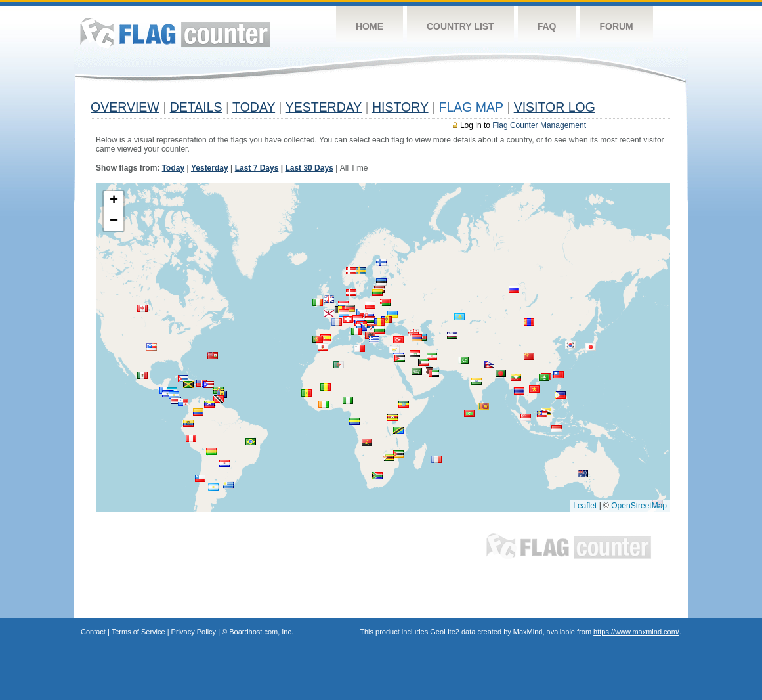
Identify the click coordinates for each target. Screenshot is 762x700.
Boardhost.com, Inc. (261, 632)
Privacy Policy (194, 632)
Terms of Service (138, 632)
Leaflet (585, 506)
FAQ (547, 26)
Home (370, 26)
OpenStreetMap (639, 506)
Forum (616, 26)
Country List (460, 26)
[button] (251, 442)
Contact (93, 632)
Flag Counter (175, 33)
